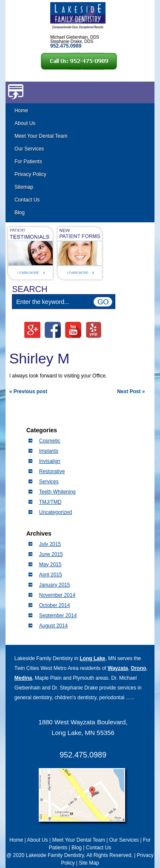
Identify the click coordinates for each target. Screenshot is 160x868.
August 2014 (53, 626)
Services (49, 482)
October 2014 (55, 605)
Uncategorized (56, 512)
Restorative (52, 471)
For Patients (28, 162)
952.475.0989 (83, 755)
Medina (23, 678)
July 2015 (50, 544)
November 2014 (57, 595)
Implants (49, 451)
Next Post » (131, 391)
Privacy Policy (30, 174)
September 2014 (58, 616)
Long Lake (92, 658)
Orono (138, 668)
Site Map (89, 863)
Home (21, 111)
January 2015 (55, 585)
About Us (25, 123)
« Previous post (28, 391)
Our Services (29, 149)
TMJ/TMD (50, 502)
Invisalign (50, 461)
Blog (20, 213)
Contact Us (27, 200)
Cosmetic (50, 441)
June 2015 (51, 554)
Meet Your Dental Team (41, 136)
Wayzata (118, 668)
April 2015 (51, 575)
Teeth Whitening (57, 492)
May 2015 (50, 564)
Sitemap (24, 187)
